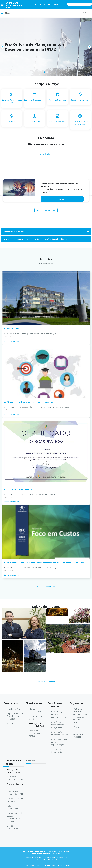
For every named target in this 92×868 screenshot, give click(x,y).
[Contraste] (35, 4)
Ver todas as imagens (46, 682)
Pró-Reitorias (86, 13)
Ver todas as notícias (46, 587)
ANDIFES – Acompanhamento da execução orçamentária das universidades (35, 239)
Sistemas (71, 13)
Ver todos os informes (46, 210)
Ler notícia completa (11, 341)
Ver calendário (46, 154)
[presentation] (2, 47)
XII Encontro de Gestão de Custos (19, 489)
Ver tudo (62, 199)
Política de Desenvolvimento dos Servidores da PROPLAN (29, 402)
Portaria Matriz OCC (13, 329)
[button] (45, 72)
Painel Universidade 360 (14, 231)
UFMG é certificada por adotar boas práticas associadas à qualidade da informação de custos (44, 563)
